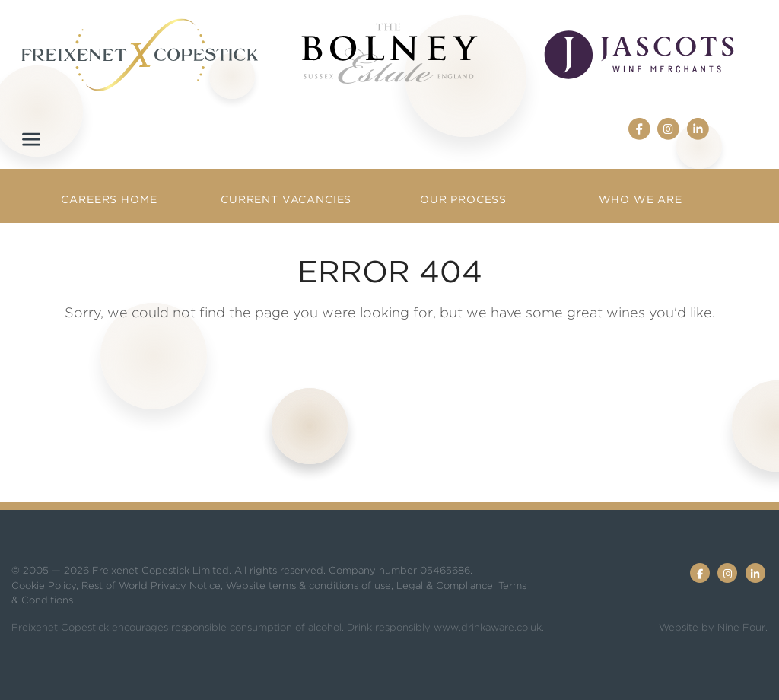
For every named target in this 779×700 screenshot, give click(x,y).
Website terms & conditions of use (308, 585)
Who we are (641, 199)
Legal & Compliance (445, 585)
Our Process (463, 199)
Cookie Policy (44, 585)
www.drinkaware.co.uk (488, 627)
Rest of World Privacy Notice (151, 585)
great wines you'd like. (641, 312)
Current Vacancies (286, 199)
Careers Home (109, 199)
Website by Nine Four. (713, 627)
